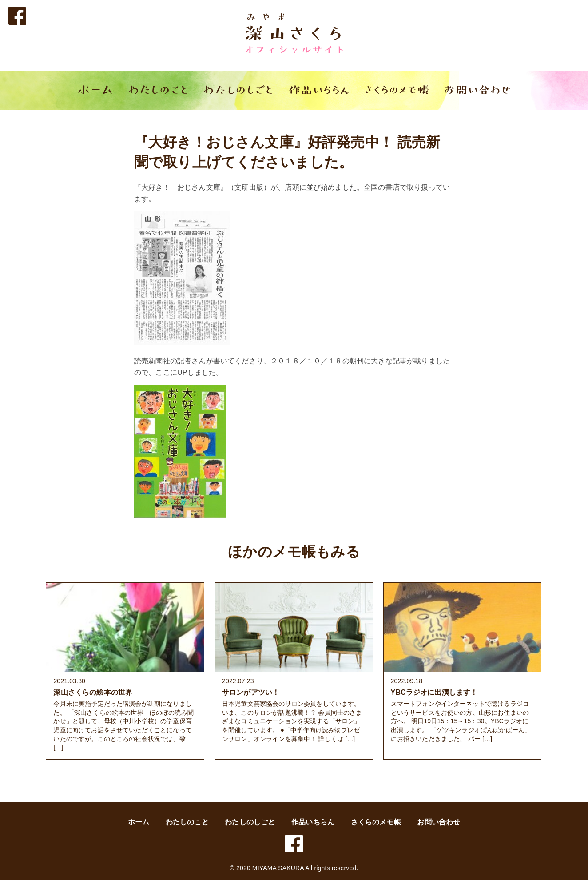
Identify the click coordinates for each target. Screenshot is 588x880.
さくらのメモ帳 (376, 822)
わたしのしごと (250, 822)
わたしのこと (187, 822)
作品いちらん (313, 822)
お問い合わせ (439, 822)
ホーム (139, 822)
